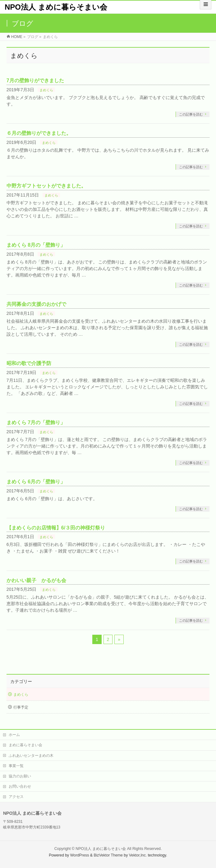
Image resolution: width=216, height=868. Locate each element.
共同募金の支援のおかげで (36, 304)
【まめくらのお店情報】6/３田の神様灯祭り (56, 528)
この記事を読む (191, 114)
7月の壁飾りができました (35, 81)
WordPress (80, 855)
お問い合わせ (20, 786)
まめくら (46, 90)
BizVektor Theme (108, 855)
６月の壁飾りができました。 (39, 133)
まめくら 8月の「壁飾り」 (36, 245)
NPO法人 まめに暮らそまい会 (56, 7)
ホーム (14, 735)
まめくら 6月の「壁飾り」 (36, 482)
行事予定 (21, 707)
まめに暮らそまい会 (25, 745)
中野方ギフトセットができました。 (46, 186)
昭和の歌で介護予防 (29, 363)
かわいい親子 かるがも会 (36, 580)
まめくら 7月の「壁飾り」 (36, 422)
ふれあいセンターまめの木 (31, 756)
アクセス (16, 797)
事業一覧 (16, 766)
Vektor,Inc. (138, 855)
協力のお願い (20, 776)
